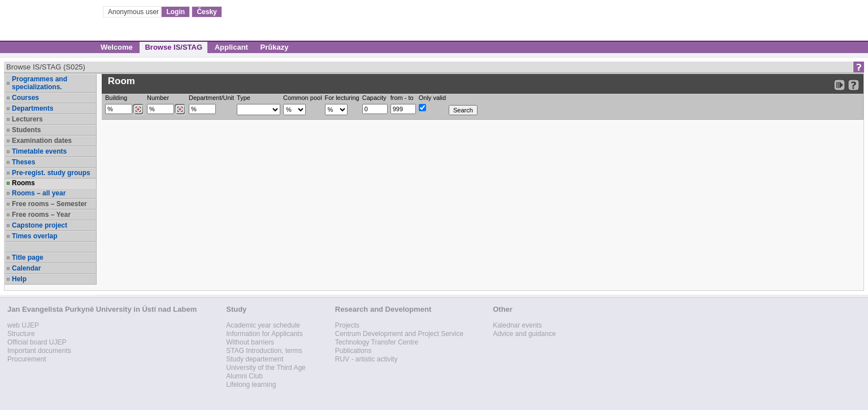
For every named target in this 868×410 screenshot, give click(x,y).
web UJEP (23, 325)
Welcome (117, 47)
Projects (347, 325)
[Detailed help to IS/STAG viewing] (854, 85)
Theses (23, 162)
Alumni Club (244, 376)
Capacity (374, 98)
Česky (207, 12)
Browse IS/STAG (173, 47)
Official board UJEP (37, 342)
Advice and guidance (524, 334)
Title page (28, 258)
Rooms (23, 183)
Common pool (302, 98)
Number (158, 98)
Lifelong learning (251, 385)
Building (116, 98)
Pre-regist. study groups (51, 173)
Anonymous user (134, 12)
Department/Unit (211, 98)
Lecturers (27, 119)
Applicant (231, 47)
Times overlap (34, 236)
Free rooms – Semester (49, 204)
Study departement (255, 359)
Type (244, 98)
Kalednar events (517, 325)
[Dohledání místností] (180, 110)
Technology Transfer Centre (377, 342)
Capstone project (40, 225)
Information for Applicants (264, 334)
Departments (32, 108)
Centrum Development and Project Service (399, 334)
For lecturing (342, 98)
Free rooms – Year (41, 215)
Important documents (39, 351)
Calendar (26, 268)
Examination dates (42, 141)
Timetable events (39, 151)
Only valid (432, 98)
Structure (21, 334)
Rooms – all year (39, 193)
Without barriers (250, 342)
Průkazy (275, 47)
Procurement (27, 359)
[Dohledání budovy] (138, 110)
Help (19, 279)
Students (26, 130)
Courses (25, 98)
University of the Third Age (266, 368)
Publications (353, 351)
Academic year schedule (263, 325)
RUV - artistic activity (366, 359)
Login (175, 12)
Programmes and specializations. (40, 83)
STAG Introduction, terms (264, 351)
